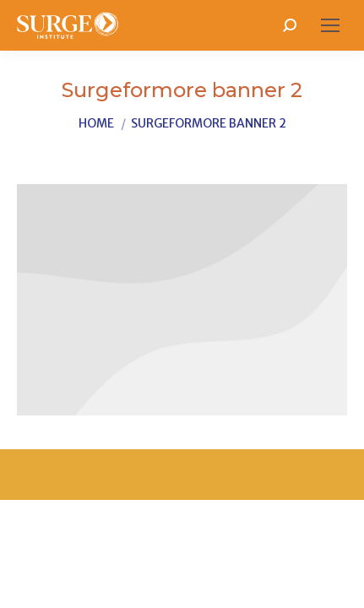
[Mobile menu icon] (330, 25)
